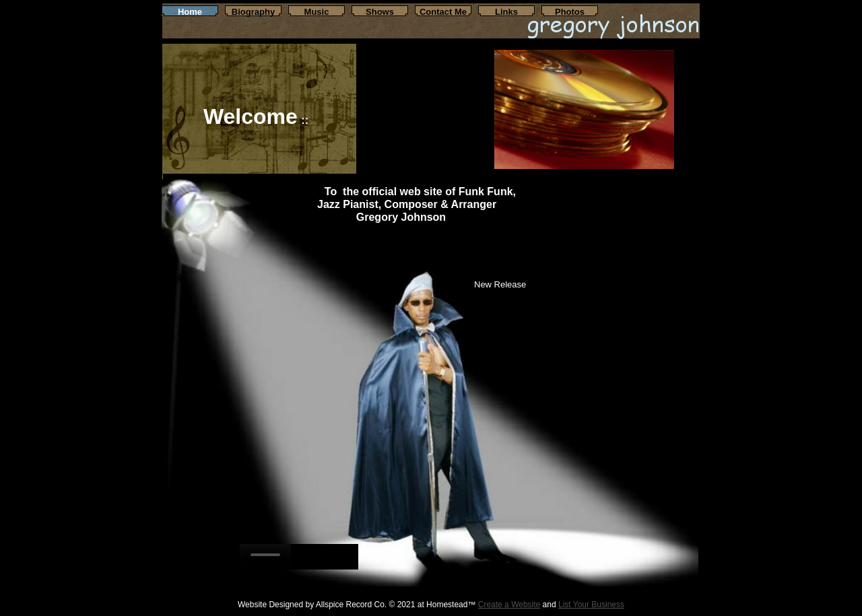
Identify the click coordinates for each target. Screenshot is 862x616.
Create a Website (509, 605)
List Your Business (591, 605)
